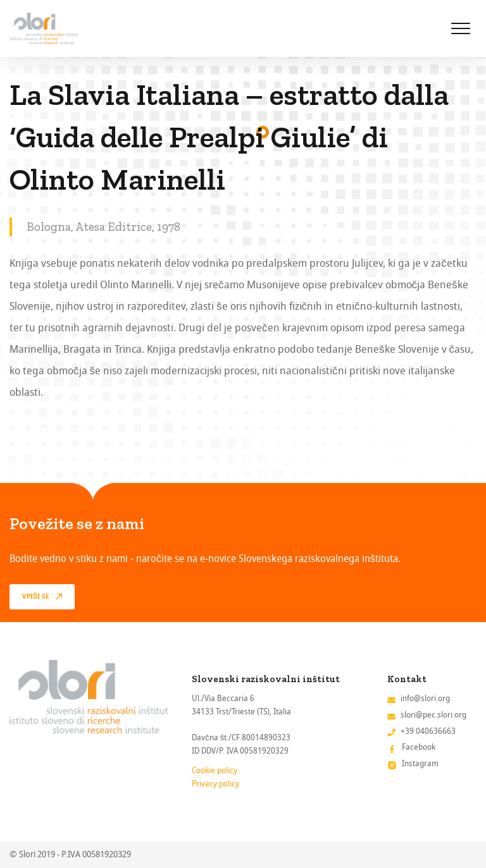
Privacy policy (215, 784)
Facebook (419, 747)
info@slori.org (425, 698)
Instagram (420, 763)
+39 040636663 (428, 731)
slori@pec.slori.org (433, 715)
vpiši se (36, 597)
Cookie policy (215, 770)
